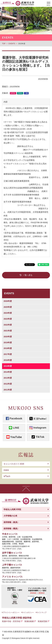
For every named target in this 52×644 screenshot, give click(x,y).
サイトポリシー (28, 612)
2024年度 (8, 313)
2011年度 (8, 390)
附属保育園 (42, 621)
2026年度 (8, 301)
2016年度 (8, 360)
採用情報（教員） (11, 522)
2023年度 (8, 319)
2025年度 (8, 307)
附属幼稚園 (29, 621)
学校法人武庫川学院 (12, 509)
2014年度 (8, 372)
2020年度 (8, 337)
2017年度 (8, 354)
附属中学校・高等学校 (11, 621)
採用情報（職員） (11, 529)
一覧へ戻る (28, 275)
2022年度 (8, 325)
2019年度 (8, 343)
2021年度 (8, 331)
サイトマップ (41, 612)
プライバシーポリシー (11, 612)
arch (7, 476)
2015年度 (8, 366)
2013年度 (8, 378)
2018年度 (8, 348)
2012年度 (8, 384)
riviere (6, 470)
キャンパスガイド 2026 (14, 464)
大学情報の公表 (10, 516)
